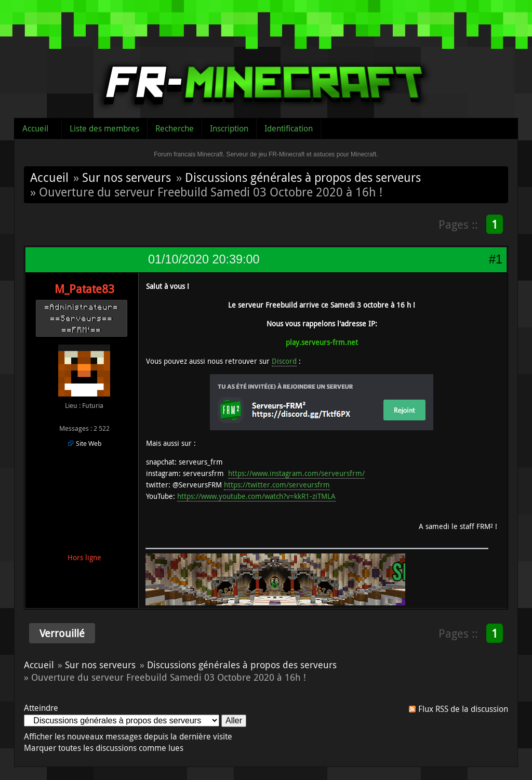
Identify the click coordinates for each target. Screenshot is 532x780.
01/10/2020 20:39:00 (204, 259)
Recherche (175, 128)
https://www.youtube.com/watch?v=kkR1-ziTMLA (256, 496)
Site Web (89, 443)
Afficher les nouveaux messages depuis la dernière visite (128, 736)
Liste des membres (104, 128)
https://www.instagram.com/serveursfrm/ (296, 473)
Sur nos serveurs (127, 177)
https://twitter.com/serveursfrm (277, 485)
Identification (289, 128)
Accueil (35, 128)
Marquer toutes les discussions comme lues (104, 748)
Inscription (229, 128)
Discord (284, 361)
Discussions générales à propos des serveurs (303, 177)
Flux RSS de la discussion (463, 709)
